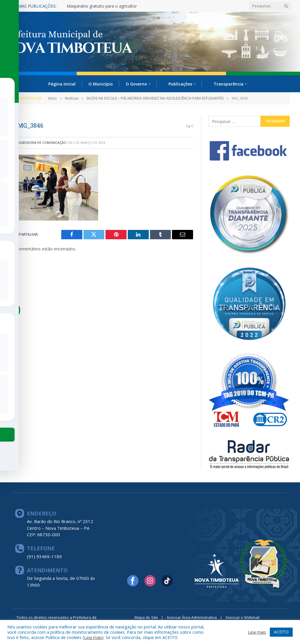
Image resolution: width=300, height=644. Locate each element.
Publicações (180, 84)
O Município (101, 84)
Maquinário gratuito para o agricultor (102, 6)
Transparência (229, 84)
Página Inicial (62, 84)
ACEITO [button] (281, 632)
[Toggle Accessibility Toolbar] (12, 310)
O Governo (136, 84)
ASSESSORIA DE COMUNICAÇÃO (42, 142)
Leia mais (93, 637)
